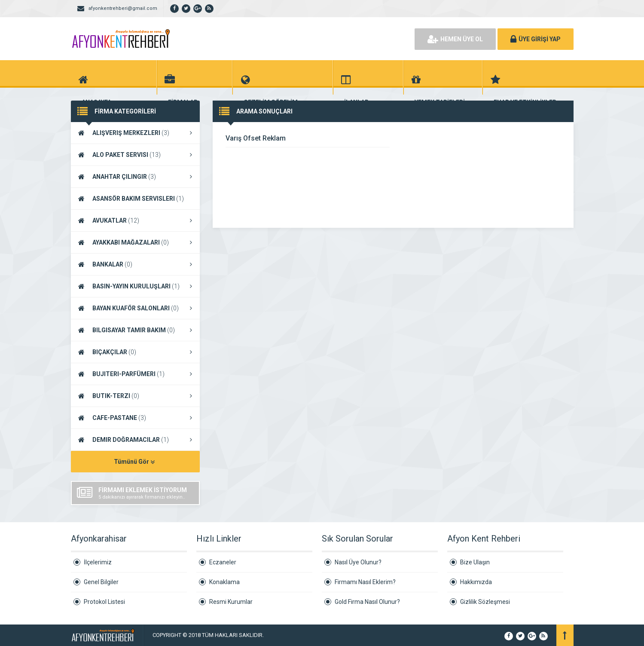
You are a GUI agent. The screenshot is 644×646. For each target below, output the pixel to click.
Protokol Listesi (104, 602)
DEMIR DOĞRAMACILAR (135, 440)
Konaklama (224, 582)
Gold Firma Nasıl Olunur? (367, 602)
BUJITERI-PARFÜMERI (135, 374)
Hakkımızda (476, 582)
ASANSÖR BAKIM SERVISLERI (135, 199)
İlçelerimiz (98, 562)
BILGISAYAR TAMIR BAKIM (135, 330)
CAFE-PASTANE (135, 418)
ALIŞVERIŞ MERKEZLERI (135, 133)
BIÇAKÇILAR (135, 352)
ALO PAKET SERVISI (135, 155)
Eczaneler (223, 562)
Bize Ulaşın (475, 562)
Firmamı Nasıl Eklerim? (365, 582)
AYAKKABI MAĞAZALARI (135, 242)
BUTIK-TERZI (135, 396)
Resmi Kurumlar (231, 602)
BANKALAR (135, 264)
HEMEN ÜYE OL (455, 39)
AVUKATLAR (135, 220)
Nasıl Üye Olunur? (358, 562)
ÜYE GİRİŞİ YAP (536, 39)
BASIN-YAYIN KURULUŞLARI (135, 286)
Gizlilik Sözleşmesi (485, 602)
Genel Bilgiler (101, 582)
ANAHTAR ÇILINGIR (135, 177)
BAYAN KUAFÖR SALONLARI (135, 308)
